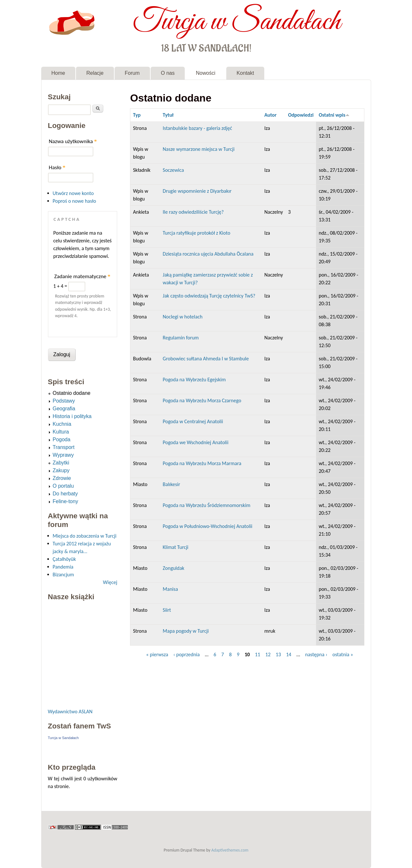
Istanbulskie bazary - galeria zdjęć (197, 128)
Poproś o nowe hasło (75, 201)
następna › (316, 654)
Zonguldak (174, 568)
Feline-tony (66, 501)
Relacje (95, 73)
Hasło (57, 167)
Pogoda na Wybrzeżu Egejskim (194, 380)
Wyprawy (63, 455)
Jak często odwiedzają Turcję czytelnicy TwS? (209, 296)
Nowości (205, 73)
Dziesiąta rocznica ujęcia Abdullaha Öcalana (208, 254)
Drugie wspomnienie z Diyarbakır (197, 191)
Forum (132, 73)
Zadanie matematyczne (82, 276)
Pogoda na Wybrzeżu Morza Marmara (202, 463)
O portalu (63, 486)
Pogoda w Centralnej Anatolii (193, 421)
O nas (168, 73)
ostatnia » (343, 654)
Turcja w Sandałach (237, 22)
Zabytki (61, 463)
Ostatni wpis (334, 115)
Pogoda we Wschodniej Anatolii (196, 442)
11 (257, 654)
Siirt (167, 610)
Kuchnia (62, 424)
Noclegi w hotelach (183, 317)
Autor (270, 115)
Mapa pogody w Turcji (186, 631)
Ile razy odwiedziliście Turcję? (193, 212)
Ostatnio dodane (72, 393)
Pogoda (62, 439)
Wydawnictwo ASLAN (70, 712)
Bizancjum (63, 575)
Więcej (110, 582)
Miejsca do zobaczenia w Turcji (85, 536)
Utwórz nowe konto (73, 193)
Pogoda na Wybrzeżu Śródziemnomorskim (207, 505)
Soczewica (173, 170)
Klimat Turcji (176, 547)
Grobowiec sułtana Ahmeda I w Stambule (206, 359)
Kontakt (245, 73)
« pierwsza (157, 654)
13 (278, 654)
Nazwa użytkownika (73, 141)
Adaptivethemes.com (230, 850)
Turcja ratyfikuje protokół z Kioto (197, 233)
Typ (137, 115)
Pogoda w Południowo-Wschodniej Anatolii (208, 526)
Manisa (170, 589)
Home (58, 73)
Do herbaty (65, 494)
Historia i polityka (72, 416)
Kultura (61, 432)
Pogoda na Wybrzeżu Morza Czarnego (202, 400)
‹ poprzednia (186, 654)
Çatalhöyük (64, 559)
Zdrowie (62, 478)
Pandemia (63, 567)
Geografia (64, 409)
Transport (64, 447)
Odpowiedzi (301, 115)
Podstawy (64, 401)
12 (268, 654)
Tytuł (168, 115)
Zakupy (61, 470)
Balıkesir (172, 484)
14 (289, 654)
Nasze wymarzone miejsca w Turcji (199, 149)
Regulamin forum (181, 338)
